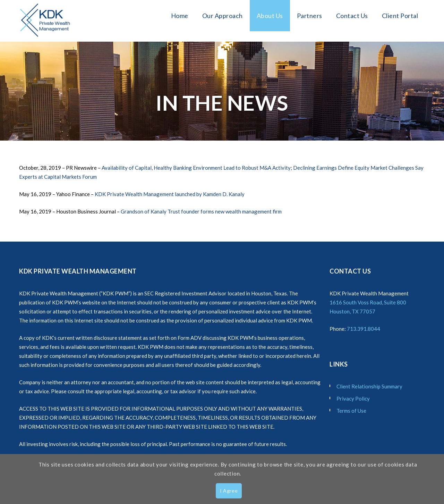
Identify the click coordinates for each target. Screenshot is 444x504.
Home (180, 16)
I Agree (229, 491)
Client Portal (400, 16)
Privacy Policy (353, 398)
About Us (270, 16)
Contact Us (352, 16)
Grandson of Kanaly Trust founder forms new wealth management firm (201, 211)
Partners (310, 16)
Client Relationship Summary (369, 386)
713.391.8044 (364, 329)
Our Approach (223, 16)
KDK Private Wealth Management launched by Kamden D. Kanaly (170, 194)
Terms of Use (351, 411)
